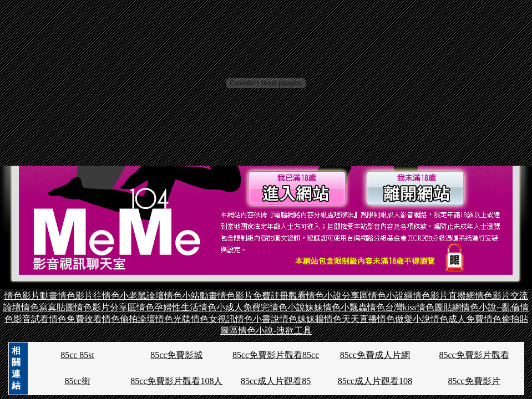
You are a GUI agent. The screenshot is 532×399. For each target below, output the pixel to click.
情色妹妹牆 (302, 319)
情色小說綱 (391, 296)
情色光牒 (173, 319)
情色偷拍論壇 (129, 319)
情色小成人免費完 (234, 307)
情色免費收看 (75, 319)
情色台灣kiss (392, 307)
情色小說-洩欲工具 (275, 331)
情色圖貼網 (439, 307)
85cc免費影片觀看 (474, 355)
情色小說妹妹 (296, 307)
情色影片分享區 (105, 307)
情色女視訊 (213, 319)
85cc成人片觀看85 (276, 381)
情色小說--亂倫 (491, 307)
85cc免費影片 (474, 381)
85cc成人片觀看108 (375, 381)
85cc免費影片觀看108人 (176, 381)
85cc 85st (77, 355)
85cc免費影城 (176, 355)
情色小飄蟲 (345, 307)
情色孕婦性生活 (168, 307)
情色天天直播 (351, 319)
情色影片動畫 (31, 296)
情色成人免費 (457, 319)
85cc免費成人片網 (375, 355)
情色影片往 (80, 296)
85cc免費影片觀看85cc (276, 355)
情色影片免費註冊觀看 (262, 296)
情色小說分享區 (337, 296)
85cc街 (77, 381)
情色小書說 (257, 319)
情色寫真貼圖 (48, 307)
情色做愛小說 (404, 319)
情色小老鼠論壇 (133, 296)
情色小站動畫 (191, 296)
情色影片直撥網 (444, 296)
